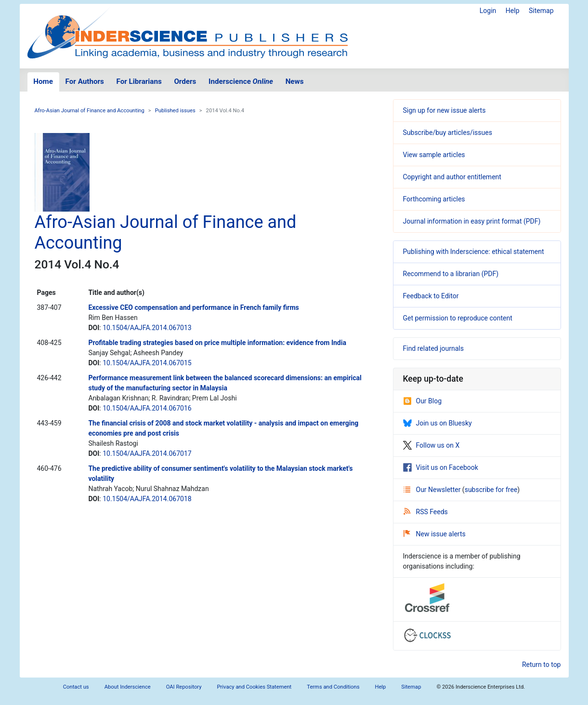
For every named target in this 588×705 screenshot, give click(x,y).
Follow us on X (431, 445)
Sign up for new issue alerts (444, 110)
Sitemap (541, 11)
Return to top (542, 665)
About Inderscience (128, 687)
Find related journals (433, 348)
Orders (185, 81)
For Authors (85, 81)
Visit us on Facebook (441, 467)
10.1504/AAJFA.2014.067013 (147, 328)
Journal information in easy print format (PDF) (472, 221)
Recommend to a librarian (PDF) (451, 274)
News (295, 81)
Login (488, 11)
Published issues (175, 111)
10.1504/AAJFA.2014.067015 (147, 363)
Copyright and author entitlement (452, 177)
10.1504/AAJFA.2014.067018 (147, 499)
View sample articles (434, 155)
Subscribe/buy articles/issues (448, 133)
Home (43, 81)
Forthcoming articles (434, 199)
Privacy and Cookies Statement (255, 687)
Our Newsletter (433, 490)
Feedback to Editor (431, 296)
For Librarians (139, 81)
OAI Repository (184, 687)
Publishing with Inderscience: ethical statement (474, 252)
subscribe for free (491, 490)
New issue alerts (435, 534)
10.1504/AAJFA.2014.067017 (147, 453)
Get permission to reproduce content (458, 318)
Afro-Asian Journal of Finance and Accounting (90, 111)
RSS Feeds (426, 512)
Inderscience (241, 81)
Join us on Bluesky (438, 423)
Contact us (76, 687)
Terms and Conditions (333, 687)
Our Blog (423, 401)
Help (513, 11)
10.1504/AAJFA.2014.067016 (147, 408)
